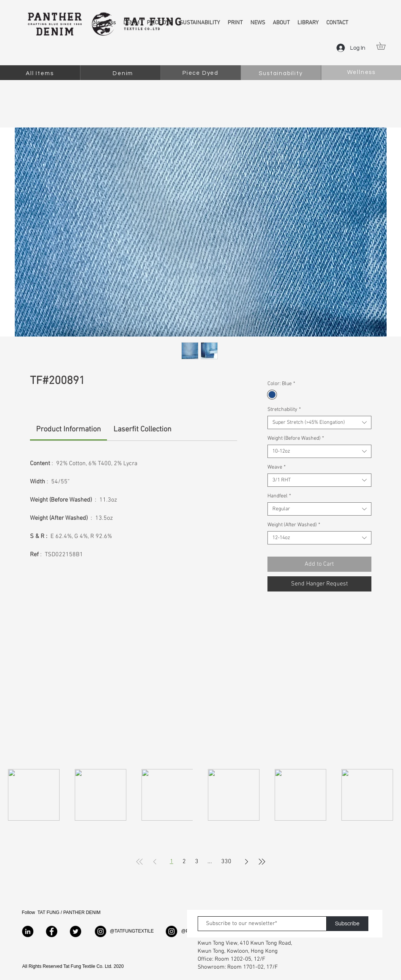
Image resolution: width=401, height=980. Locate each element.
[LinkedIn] (28, 931)
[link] (68, 429)
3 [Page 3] (197, 862)
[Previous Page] (155, 862)
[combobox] (319, 422)
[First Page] (140, 862)
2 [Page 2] (184, 862)
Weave (277, 467)
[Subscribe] (348, 924)
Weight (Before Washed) (296, 438)
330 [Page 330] (226, 862)
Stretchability (284, 410)
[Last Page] (262, 862)
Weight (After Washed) (294, 525)
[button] (384, 46)
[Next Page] (247, 862)
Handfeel (279, 496)
